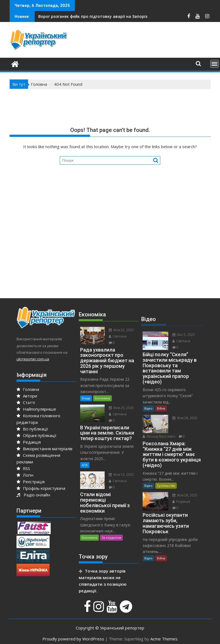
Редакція (29, 442)
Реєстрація (31, 482)
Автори (27, 396)
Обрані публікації (36, 435)
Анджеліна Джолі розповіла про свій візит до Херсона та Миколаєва (119, 16)
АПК (85, 465)
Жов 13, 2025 (121, 475)
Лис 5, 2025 (184, 335)
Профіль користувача (41, 488)
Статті (26, 402)
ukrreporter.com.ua (33, 359)
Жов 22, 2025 (121, 330)
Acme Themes (164, 639)
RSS (23, 468)
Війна (161, 408)
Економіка (102, 398)
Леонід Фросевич (159, 436)
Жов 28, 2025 (185, 418)
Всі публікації (32, 429)
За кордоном (111, 537)
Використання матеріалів (44, 449)
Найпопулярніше (36, 409)
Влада (86, 398)
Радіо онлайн (33, 495)
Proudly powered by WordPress (73, 639)
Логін (25, 475)
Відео (148, 408)
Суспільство (166, 486)
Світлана (118, 336)
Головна (28, 389)
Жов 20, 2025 (121, 408)
